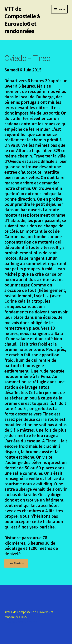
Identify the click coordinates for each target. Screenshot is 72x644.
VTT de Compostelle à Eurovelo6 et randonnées (22, 20)
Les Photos (16, 563)
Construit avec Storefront (21, 622)
